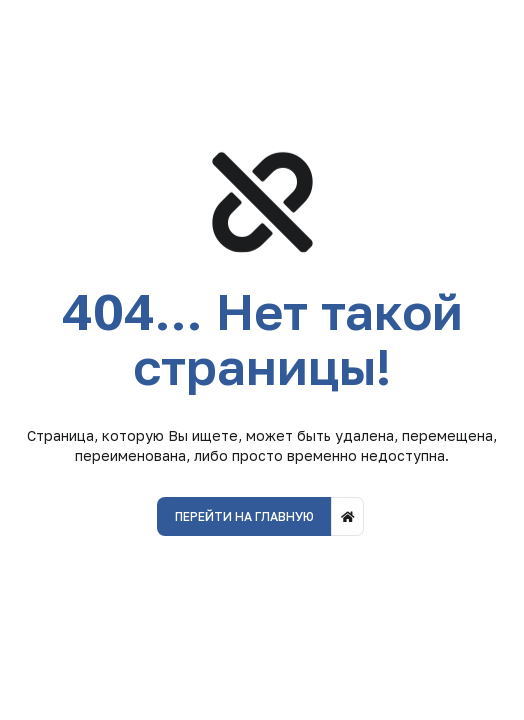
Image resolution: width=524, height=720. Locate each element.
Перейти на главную (244, 516)
